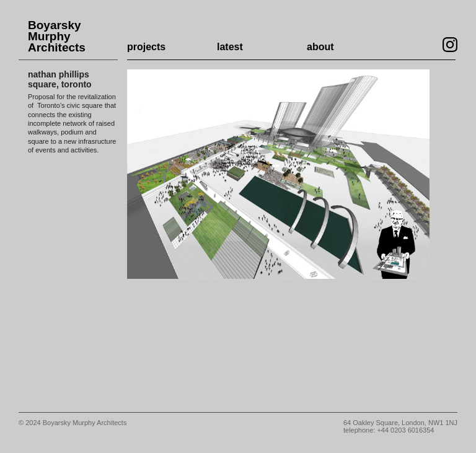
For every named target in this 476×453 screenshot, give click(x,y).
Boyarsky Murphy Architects (57, 37)
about (320, 47)
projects (146, 47)
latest (230, 47)
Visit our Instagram (450, 45)
